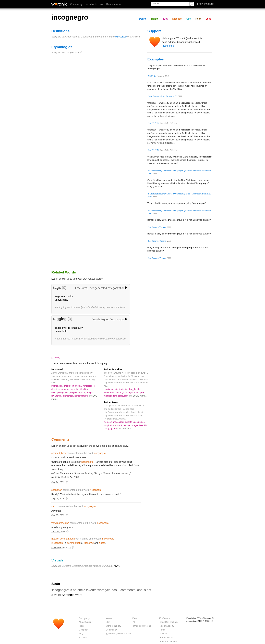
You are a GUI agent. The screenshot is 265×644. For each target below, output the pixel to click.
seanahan (57, 490)
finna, (114, 422)
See (189, 19)
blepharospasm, (78, 392)
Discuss (177, 19)
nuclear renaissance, (85, 386)
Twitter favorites (113, 369)
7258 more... (128, 429)
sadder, (121, 422)
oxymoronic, (134, 392)
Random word (114, 4)
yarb (54, 506)
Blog (108, 622)
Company (84, 618)
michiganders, (111, 396)
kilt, (146, 425)
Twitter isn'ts (111, 402)
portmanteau (74, 543)
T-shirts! (83, 638)
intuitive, (127, 425)
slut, (139, 389)
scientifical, (131, 422)
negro (102, 543)
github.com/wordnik (142, 626)
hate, (117, 389)
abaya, (90, 392)
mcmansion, (58, 386)
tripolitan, (85, 389)
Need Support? (167, 626)
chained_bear (59, 453)
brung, (107, 429)
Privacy (163, 634)
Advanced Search (168, 641)
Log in (55, 279)
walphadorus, (111, 425)
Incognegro (57, 543)
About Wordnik (86, 622)
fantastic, (124, 389)
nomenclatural (82, 396)
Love (208, 19)
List (165, 19)
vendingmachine (60, 523)
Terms (162, 630)
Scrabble (68, 595)
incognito (89, 543)
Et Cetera (165, 618)
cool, (118, 392)
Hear (198, 19)
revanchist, (57, 396)
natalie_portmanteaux (63, 539)
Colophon (84, 630)
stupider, (141, 422)
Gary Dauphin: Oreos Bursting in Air (163, 96)
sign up (65, 279)
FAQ (81, 634)
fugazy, (124, 392)
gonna (114, 429)
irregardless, (138, 425)
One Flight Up (154, 123)
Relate (155, 19)
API (134, 622)
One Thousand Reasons (157, 227)
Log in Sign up (205, 4)
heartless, (109, 389)
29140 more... (140, 396)
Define (143, 19)
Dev (135, 618)
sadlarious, (109, 392)
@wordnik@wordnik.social (118, 634)
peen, (143, 392)
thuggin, (133, 389)
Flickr (115, 566)
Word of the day (94, 4)
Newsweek (58, 369)
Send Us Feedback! (169, 622)
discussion (121, 37)
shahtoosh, (69, 386)
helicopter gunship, (61, 392)
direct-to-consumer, (61, 389)
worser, (108, 422)
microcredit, (69, 396)
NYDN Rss (152, 76)
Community (76, 4)
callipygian (123, 396)
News (109, 618)
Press (82, 626)
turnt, (120, 425)
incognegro (168, 46)
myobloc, (75, 389)
